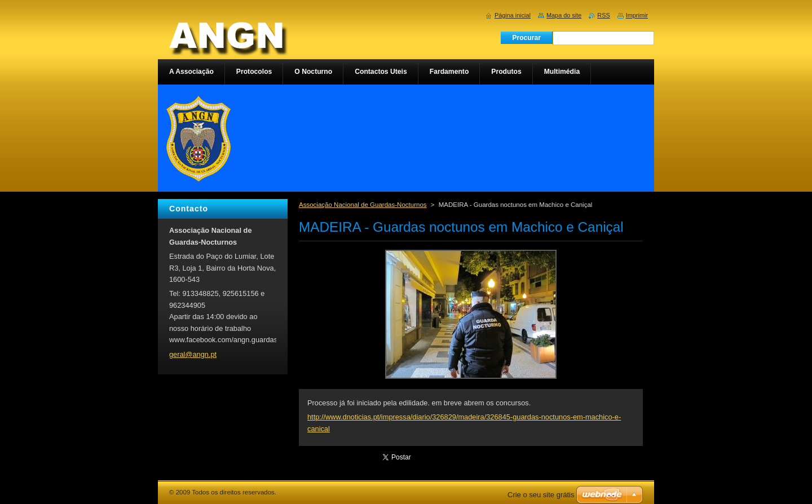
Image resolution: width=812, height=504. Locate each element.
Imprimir (637, 15)
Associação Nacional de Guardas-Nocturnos (363, 205)
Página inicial (513, 15)
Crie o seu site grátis (541, 495)
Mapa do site (564, 15)
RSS (603, 15)
